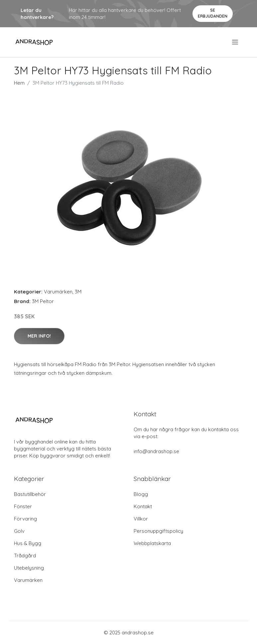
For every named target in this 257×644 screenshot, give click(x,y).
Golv (19, 531)
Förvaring (25, 519)
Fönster (23, 506)
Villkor (141, 519)
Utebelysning (29, 568)
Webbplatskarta (152, 543)
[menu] (236, 42)
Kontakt (143, 506)
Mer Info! (39, 336)
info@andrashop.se (156, 451)
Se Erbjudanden (213, 13)
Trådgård (25, 556)
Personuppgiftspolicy (158, 531)
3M (78, 292)
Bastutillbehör (30, 494)
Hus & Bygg (28, 543)
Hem (19, 83)
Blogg (141, 494)
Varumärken (58, 292)
